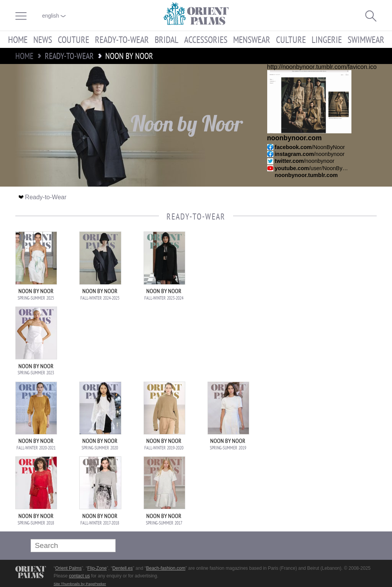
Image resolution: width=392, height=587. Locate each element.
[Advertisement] (323, 283)
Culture (291, 39)
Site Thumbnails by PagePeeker (80, 584)
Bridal (167, 39)
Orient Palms (68, 568)
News (43, 39)
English (54, 16)
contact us (79, 576)
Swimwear (366, 39)
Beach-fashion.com (166, 568)
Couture (73, 39)
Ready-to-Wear (122, 39)
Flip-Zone (97, 568)
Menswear (252, 39)
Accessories (206, 39)
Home (18, 39)
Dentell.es (122, 568)
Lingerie (327, 39)
